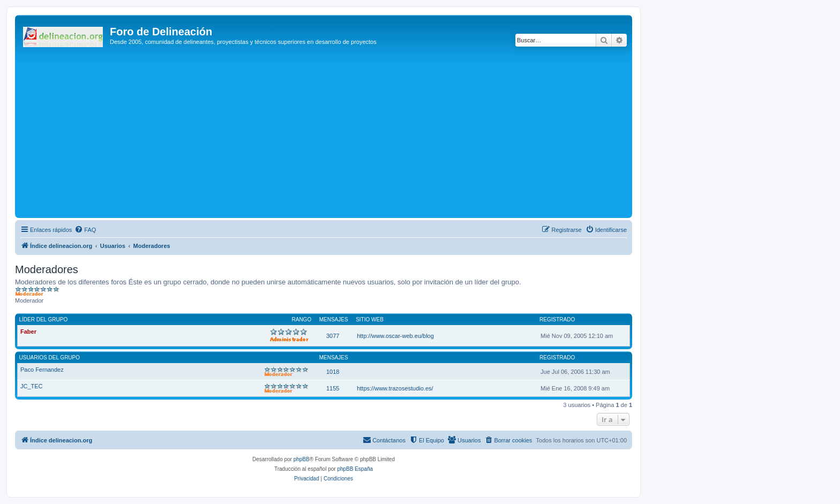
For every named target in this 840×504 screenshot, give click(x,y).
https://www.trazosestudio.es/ (395, 388)
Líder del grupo (44, 319)
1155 (333, 388)
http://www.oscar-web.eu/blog (395, 336)
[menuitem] (85, 230)
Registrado (557, 319)
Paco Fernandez (42, 370)
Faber (28, 332)
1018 (333, 372)
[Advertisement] (339, 135)
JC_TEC (32, 386)
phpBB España (355, 469)
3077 (333, 336)
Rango (302, 319)
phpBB (302, 459)
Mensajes (334, 319)
